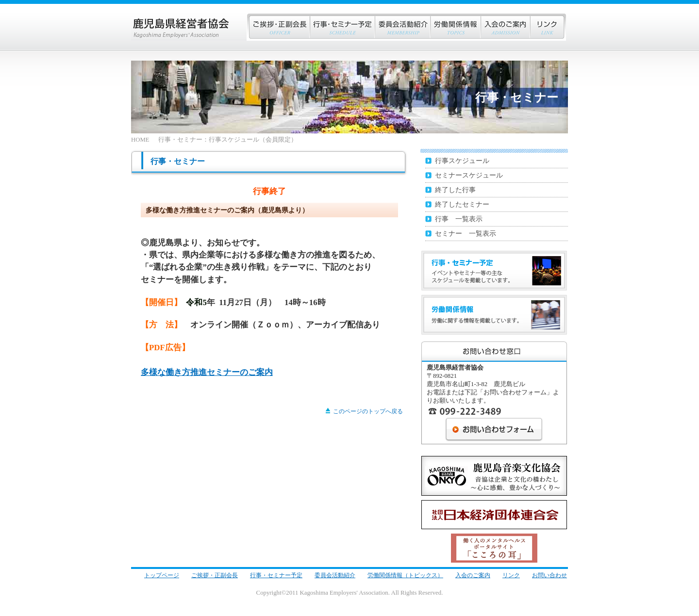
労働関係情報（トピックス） (405, 575)
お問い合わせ (549, 575)
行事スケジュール (462, 161)
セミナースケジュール (469, 175)
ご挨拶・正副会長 (278, 27)
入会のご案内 (505, 27)
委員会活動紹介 (335, 575)
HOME (140, 140)
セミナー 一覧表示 (466, 233)
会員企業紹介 (402, 27)
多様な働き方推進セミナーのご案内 (207, 372)
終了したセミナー (462, 204)
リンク (548, 27)
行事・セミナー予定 (276, 575)
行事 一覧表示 (459, 219)
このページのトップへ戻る (364, 411)
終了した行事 (455, 190)
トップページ (162, 575)
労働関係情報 (455, 27)
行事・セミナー (342, 27)
